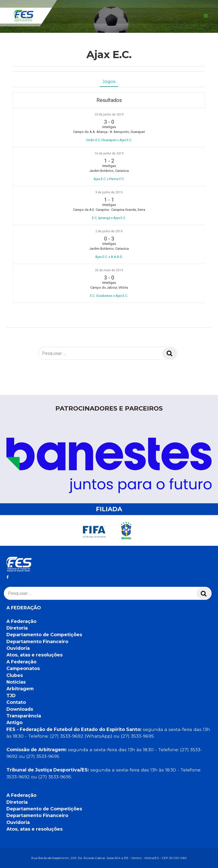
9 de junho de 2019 (109, 192)
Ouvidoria (18, 648)
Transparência (24, 716)
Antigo (14, 722)
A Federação (21, 621)
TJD (11, 696)
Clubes (15, 675)
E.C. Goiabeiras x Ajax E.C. (109, 296)
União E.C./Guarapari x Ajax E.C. (109, 140)
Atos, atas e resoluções (34, 655)
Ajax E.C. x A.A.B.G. (109, 257)
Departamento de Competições (44, 635)
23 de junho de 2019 (109, 114)
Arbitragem (20, 689)
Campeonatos (23, 668)
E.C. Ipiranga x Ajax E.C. (109, 218)
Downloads (20, 709)
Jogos (109, 81)
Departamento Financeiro (37, 641)
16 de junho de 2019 (109, 153)
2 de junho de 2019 (109, 231)
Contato (16, 702)
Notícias (16, 682)
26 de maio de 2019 (109, 270)
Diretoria (17, 628)
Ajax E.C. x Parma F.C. (109, 179)
